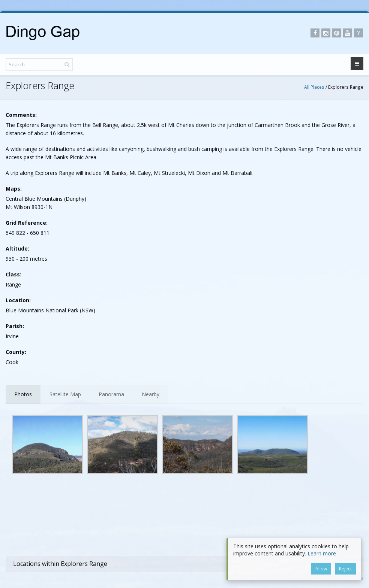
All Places (314, 87)
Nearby (151, 394)
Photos (23, 394)
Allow (321, 569)
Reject (345, 569)
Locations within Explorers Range (60, 564)
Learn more (322, 553)
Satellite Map (65, 394)
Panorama (111, 394)
